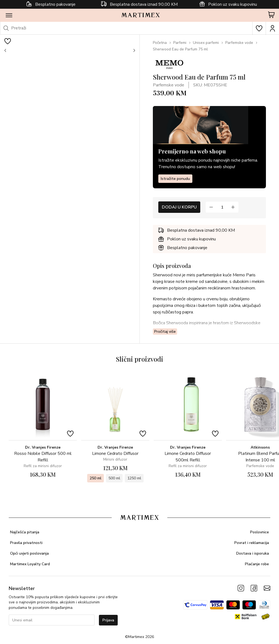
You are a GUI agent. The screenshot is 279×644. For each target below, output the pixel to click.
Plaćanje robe (257, 564)
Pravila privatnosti (26, 543)
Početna (160, 43)
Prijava (108, 620)
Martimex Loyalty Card (30, 564)
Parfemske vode (239, 43)
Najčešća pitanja (25, 532)
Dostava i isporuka (253, 553)
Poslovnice (260, 532)
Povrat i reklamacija (252, 543)
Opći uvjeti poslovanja (29, 553)
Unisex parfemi (206, 43)
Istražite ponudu (175, 179)
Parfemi (180, 43)
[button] (5, 50)
